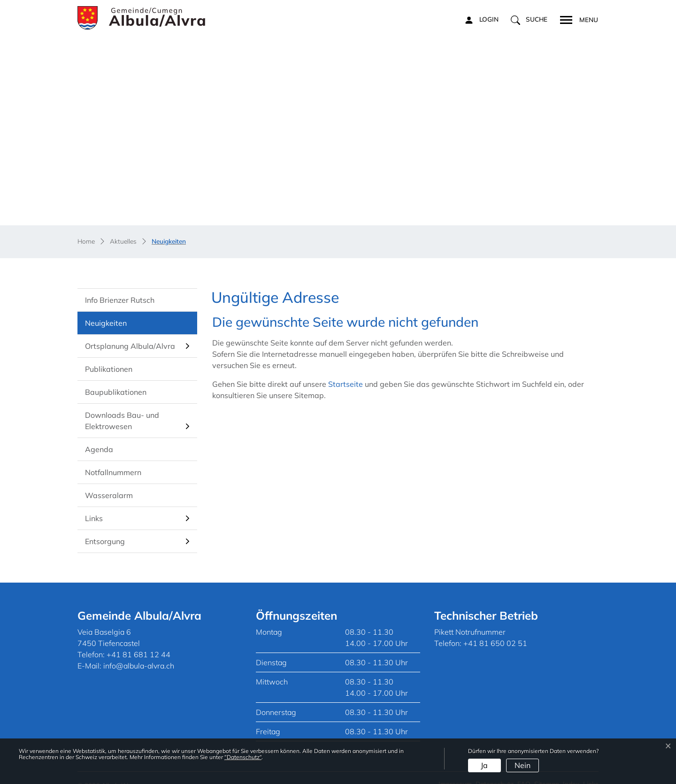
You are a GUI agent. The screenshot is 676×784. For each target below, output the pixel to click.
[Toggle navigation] (576, 19)
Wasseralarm (109, 483)
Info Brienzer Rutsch (120, 287)
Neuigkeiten (112, 314)
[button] (529, 20)
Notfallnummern (113, 460)
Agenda (99, 437)
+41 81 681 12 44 (138, 642)
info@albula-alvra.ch (139, 653)
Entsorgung (105, 529)
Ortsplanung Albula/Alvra (130, 333)
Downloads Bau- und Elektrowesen (122, 408)
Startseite (346, 371)
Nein (522, 765)
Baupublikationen (116, 379)
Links (94, 506)
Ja (484, 765)
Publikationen (109, 356)
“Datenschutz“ (243, 757)
